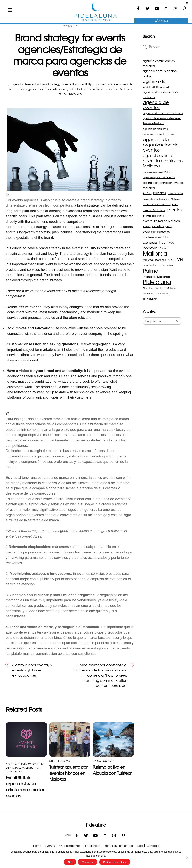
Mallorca (126, 89)
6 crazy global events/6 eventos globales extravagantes (32, 670)
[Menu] (10, 10)
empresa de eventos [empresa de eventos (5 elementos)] (157, 204)
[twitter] (148, 7)
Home (37, 846)
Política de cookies (115, 862)
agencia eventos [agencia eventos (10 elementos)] (158, 156)
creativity (85, 84)
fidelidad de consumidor (86, 89)
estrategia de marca (33, 89)
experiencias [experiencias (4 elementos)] (150, 243)
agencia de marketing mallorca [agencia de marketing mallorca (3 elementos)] (160, 134)
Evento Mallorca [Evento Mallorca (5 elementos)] (154, 210)
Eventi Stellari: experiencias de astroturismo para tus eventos (25, 787)
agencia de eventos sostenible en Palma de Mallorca (25, 766)
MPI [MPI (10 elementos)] (180, 259)
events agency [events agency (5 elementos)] (162, 226)
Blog (140, 846)
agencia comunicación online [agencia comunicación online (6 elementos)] (160, 73)
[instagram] (175, 7)
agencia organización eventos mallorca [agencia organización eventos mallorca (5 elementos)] (163, 185)
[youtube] (157, 7)
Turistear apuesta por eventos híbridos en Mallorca (68, 773)
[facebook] (138, 7)
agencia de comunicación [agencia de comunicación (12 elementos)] (157, 84)
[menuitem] (186, 3)
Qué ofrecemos (70, 846)
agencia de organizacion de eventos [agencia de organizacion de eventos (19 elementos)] (161, 144)
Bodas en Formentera (119, 846)
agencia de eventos (25, 84)
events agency (58, 89)
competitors (70, 84)
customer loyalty (104, 84)
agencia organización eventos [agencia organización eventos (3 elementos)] (159, 177)
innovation (111, 89)
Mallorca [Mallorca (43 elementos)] (155, 253)
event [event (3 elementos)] (175, 204)
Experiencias (92, 846)
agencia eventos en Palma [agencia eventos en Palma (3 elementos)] (157, 172)
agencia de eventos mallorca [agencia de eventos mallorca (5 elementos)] (163, 113)
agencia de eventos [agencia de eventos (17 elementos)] (156, 105)
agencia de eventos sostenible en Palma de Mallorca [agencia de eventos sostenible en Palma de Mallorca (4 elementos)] (162, 121)
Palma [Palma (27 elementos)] (151, 271)
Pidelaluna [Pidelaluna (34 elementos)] (157, 282)
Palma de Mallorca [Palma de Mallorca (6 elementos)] (156, 276)
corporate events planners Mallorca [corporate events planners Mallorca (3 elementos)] (161, 199)
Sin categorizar (60, 761)
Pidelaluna (75, 93)
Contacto (153, 846)
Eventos (50, 846)
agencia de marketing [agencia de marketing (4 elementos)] (155, 129)
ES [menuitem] (187, 3)
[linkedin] (166, 7)
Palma (62, 93)
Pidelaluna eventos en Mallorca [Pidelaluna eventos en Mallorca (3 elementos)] (159, 288)
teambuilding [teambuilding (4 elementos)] (162, 293)
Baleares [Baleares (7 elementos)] (160, 193)
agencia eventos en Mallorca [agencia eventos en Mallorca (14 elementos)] (163, 163)
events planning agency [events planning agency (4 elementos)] (156, 232)
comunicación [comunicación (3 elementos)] (175, 193)
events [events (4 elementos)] (147, 226)
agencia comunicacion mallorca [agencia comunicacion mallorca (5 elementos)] (159, 63)
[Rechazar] (187, 857)
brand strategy (50, 84)
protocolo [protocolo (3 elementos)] (148, 294)
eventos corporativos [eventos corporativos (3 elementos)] (154, 216)
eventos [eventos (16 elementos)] (174, 210)
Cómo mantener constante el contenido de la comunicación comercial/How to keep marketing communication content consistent (100, 675)
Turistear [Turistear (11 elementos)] (150, 299)
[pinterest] (184, 7)
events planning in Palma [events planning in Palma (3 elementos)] (156, 237)
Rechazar (87, 862)
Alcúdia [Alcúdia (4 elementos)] (147, 193)
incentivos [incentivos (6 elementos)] (150, 248)
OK (70, 862)
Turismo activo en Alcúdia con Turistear (112, 770)
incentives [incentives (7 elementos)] (166, 242)
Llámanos (161, 21)
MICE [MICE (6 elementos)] (171, 260)
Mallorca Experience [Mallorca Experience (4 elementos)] (154, 260)
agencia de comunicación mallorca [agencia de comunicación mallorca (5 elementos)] (161, 94)
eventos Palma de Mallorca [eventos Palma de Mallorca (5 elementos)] (161, 221)
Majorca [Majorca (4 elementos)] (164, 248)
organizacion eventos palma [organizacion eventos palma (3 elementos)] (158, 265)
